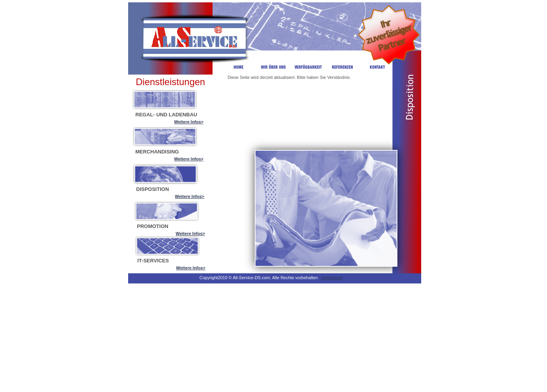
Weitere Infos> (189, 122)
